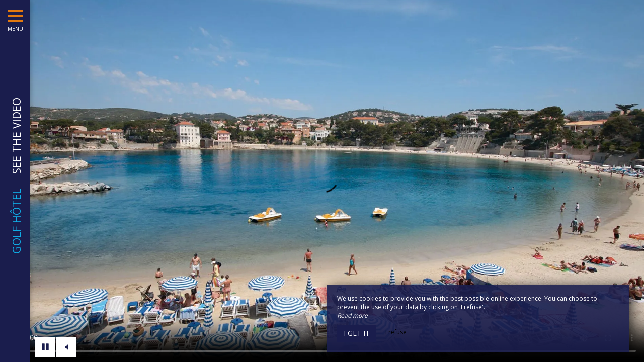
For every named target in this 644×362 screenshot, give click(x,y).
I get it (357, 333)
